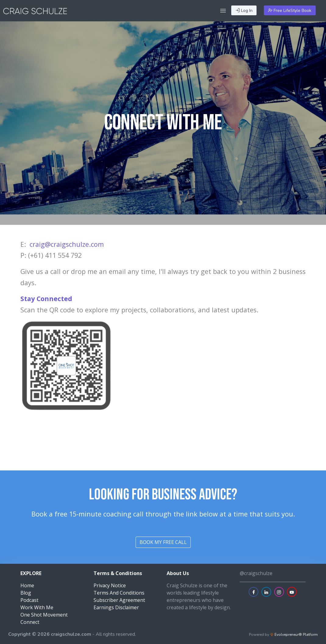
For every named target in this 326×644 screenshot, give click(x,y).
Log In (244, 11)
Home (27, 585)
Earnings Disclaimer (116, 607)
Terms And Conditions (119, 593)
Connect (30, 622)
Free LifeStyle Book (290, 11)
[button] (223, 11)
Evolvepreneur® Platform (294, 635)
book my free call (163, 542)
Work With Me (37, 607)
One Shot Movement (44, 615)
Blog (26, 593)
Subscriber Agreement (119, 600)
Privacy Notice (110, 585)
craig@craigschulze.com (67, 244)
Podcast (29, 600)
